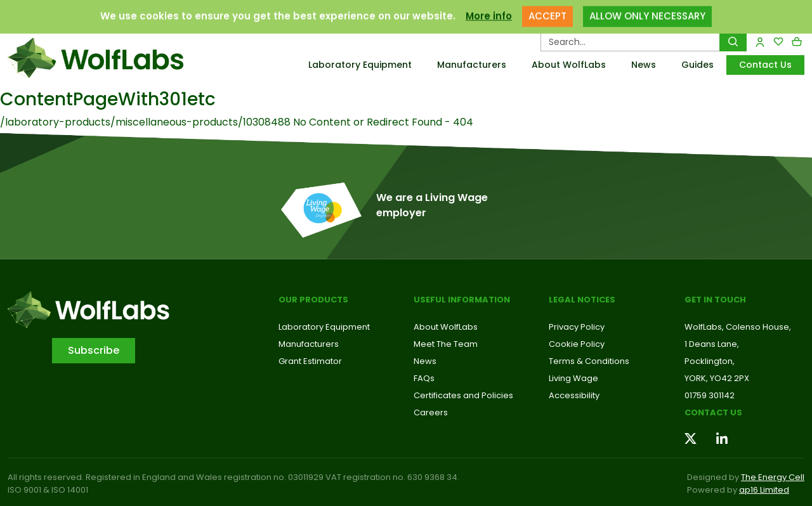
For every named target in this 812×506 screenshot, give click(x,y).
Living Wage (573, 378)
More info (489, 10)
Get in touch (715, 300)
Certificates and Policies (463, 395)
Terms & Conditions (589, 361)
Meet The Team (446, 344)
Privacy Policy (577, 327)
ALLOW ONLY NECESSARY (647, 10)
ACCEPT (547, 10)
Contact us (713, 412)
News (644, 65)
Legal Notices (582, 300)
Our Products (313, 300)
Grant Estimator (310, 361)
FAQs (424, 378)
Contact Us (765, 65)
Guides (697, 65)
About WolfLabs (569, 65)
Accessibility (574, 395)
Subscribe (94, 350)
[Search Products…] (630, 42)
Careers (431, 412)
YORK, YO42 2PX (717, 378)
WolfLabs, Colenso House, (738, 327)
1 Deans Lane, (712, 344)
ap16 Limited (764, 490)
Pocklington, (710, 361)
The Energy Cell (773, 477)
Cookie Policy (577, 344)
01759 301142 (710, 395)
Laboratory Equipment (360, 65)
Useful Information (462, 300)
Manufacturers (472, 65)
